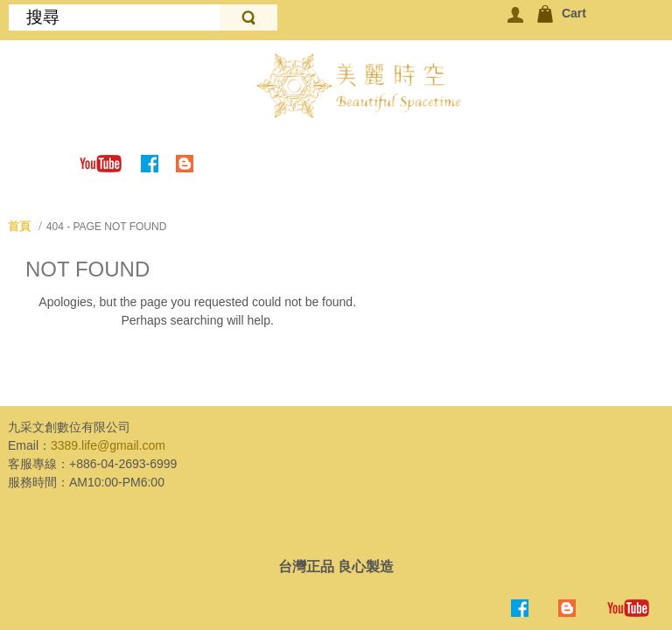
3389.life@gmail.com (108, 445)
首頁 (19, 226)
